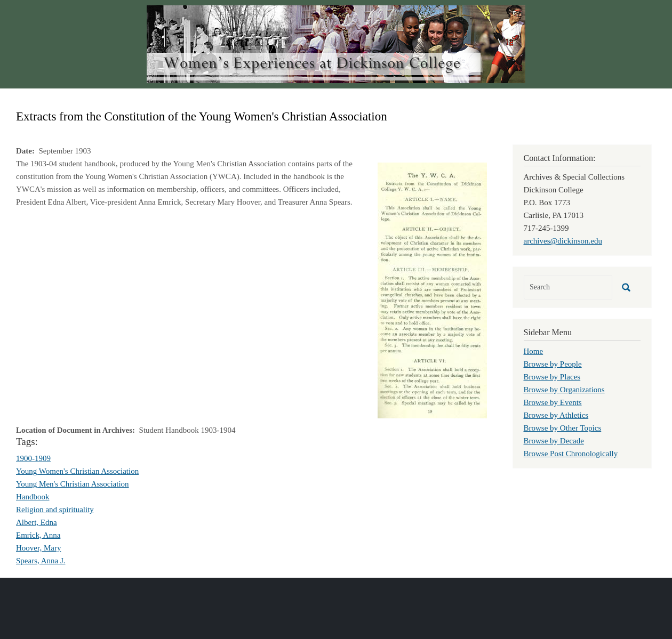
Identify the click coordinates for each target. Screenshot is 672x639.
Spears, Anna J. (41, 561)
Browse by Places (552, 377)
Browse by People (553, 364)
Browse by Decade (554, 441)
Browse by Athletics (556, 415)
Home (534, 351)
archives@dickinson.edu (563, 241)
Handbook (33, 497)
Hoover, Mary (38, 548)
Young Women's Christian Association (77, 471)
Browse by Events (553, 402)
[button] (432, 289)
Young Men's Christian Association (73, 484)
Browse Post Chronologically (571, 454)
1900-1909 (33, 458)
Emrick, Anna (38, 535)
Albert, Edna (37, 522)
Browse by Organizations (564, 390)
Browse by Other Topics (563, 428)
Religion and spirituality (55, 509)
